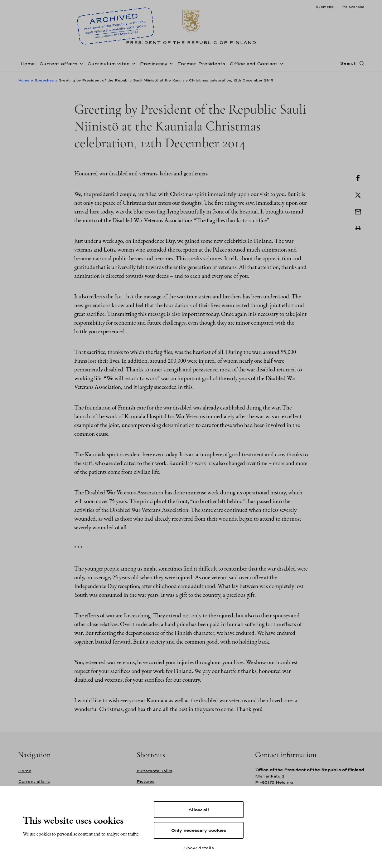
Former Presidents (201, 64)
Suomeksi (325, 7)
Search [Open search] (348, 63)
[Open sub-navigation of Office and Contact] (280, 63)
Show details (199, 848)
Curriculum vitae (109, 64)
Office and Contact (254, 64)
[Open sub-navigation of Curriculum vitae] (133, 63)
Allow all (199, 810)
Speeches (44, 80)
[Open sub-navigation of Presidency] (170, 63)
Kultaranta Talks (155, 771)
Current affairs (58, 64)
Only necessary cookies (198, 830)
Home (28, 64)
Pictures (146, 781)
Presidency (153, 64)
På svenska (353, 7)
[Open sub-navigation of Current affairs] (80, 63)
